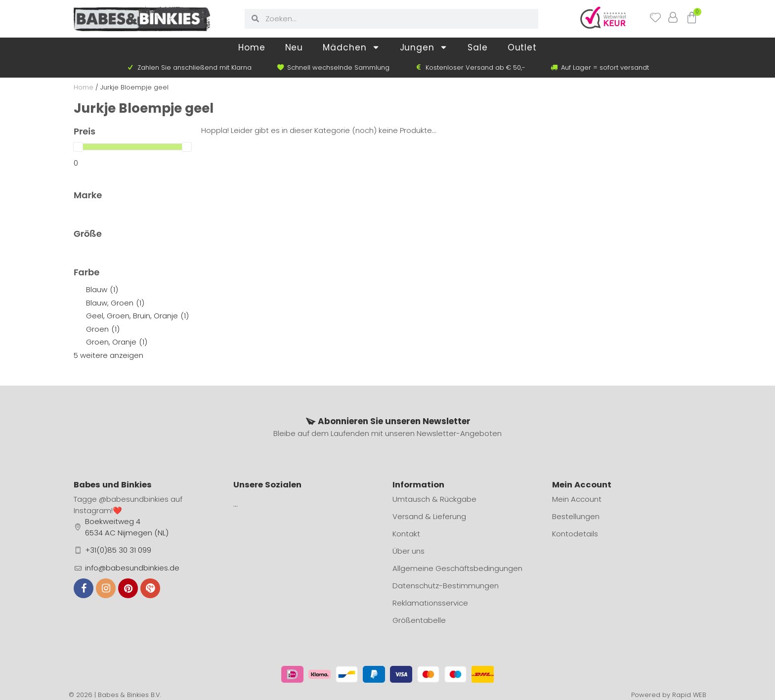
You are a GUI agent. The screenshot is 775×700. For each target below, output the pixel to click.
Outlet (522, 47)
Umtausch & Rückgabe (434, 499)
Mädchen (351, 47)
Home (252, 47)
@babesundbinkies (134, 499)
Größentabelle (419, 620)
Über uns (409, 551)
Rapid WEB (689, 695)
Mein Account (577, 499)
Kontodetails (575, 534)
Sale (478, 47)
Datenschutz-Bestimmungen (446, 586)
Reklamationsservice (430, 603)
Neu (294, 47)
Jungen (424, 47)
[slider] (78, 147)
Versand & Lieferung (429, 516)
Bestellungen (576, 516)
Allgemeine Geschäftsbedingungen (457, 568)
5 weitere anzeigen (108, 355)
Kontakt (406, 534)
